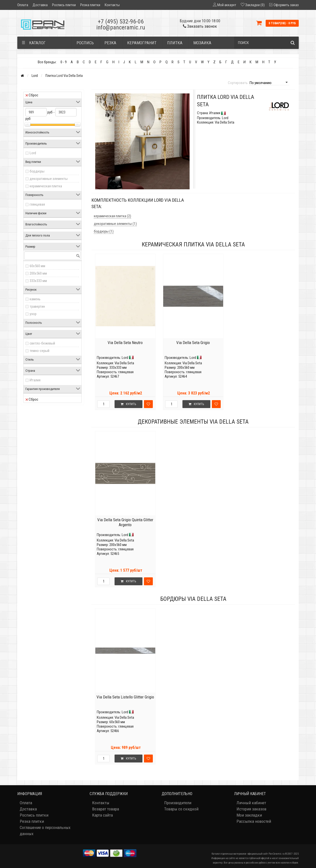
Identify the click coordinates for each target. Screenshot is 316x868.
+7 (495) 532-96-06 (121, 22)
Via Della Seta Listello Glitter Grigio (125, 697)
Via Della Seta (124, 363)
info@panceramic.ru (121, 27)
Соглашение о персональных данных (45, 831)
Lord (35, 76)
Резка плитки (90, 5)
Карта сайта (102, 815)
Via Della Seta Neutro (125, 343)
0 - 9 (64, 62)
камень (35, 299)
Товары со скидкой (181, 809)
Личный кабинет (251, 803)
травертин (37, 306)
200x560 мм (38, 273)
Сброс (32, 95)
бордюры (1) (104, 231)
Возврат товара (106, 809)
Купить (128, 404)
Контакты (112, 5)
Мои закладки (249, 815)
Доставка (40, 5)
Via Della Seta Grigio (193, 343)
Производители (178, 803)
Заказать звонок (200, 26)
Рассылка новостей (254, 821)
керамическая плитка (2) (112, 216)
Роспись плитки (64, 5)
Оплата (23, 5)
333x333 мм (38, 281)
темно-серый (39, 351)
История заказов (251, 809)
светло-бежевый (42, 343)
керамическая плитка (46, 186)
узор (33, 314)
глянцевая (37, 204)
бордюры (37, 171)
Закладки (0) (255, 5)
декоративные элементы (49, 179)
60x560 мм (37, 266)
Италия (35, 380)
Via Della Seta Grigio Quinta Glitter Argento (125, 522)
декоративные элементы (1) (115, 224)
